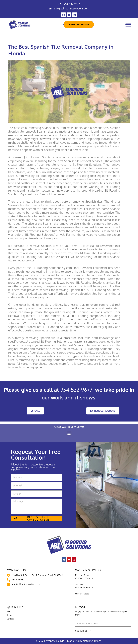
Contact (10, 619)
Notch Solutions (92, 641)
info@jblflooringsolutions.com (72, 8)
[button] (69, 434)
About (9, 615)
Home (9, 612)
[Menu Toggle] (128, 24)
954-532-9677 (72, 4)
